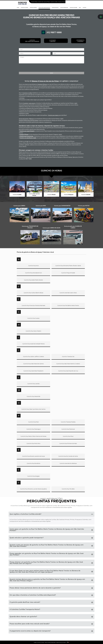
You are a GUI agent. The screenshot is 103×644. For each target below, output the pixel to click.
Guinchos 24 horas (42, 84)
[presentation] (51, 68)
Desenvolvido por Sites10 (63, 642)
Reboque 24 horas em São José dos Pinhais (45, 81)
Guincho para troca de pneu (27, 136)
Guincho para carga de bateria (27, 131)
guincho (26, 103)
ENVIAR (51, 73)
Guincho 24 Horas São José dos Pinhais (29, 120)
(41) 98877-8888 (82, 2)
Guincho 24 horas (24, 134)
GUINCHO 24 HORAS (51, 171)
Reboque (32, 119)
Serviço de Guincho (24, 119)
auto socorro (32, 103)
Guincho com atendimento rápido (28, 138)
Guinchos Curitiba (27, 93)
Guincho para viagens (53, 115)
